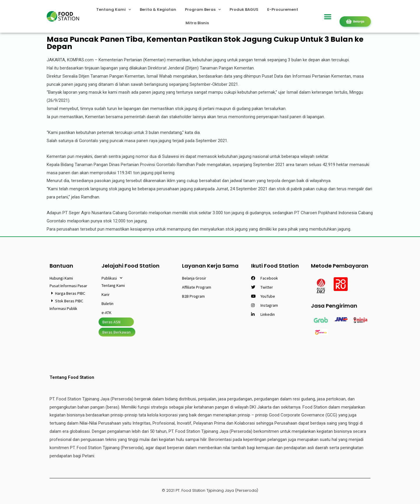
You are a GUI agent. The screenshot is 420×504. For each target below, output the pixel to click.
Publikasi (112, 278)
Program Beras (203, 9)
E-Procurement (283, 9)
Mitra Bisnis (197, 23)
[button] (328, 16)
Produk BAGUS (244, 9)
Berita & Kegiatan (158, 9)
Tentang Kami (114, 9)
